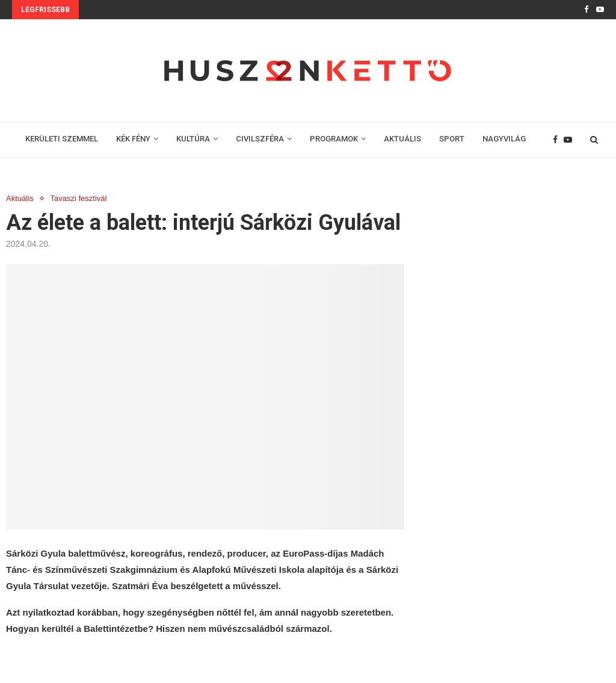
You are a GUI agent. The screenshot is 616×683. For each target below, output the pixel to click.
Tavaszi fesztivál (79, 198)
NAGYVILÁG (504, 139)
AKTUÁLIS (402, 139)
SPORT (452, 139)
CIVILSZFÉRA (260, 139)
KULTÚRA (193, 139)
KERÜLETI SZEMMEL (62, 139)
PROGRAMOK (334, 139)
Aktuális (20, 198)
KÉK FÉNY (133, 139)
